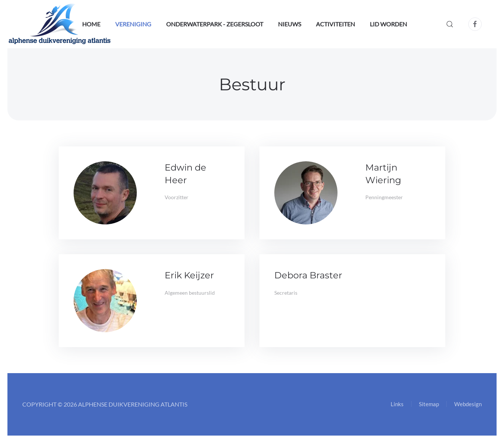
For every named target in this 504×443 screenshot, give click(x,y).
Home (91, 24)
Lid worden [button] (388, 24)
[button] (450, 24)
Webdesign (468, 404)
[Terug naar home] (60, 24)
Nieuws (290, 24)
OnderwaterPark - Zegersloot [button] (215, 24)
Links (397, 404)
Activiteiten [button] (335, 24)
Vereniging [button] (133, 24)
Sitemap (429, 404)
